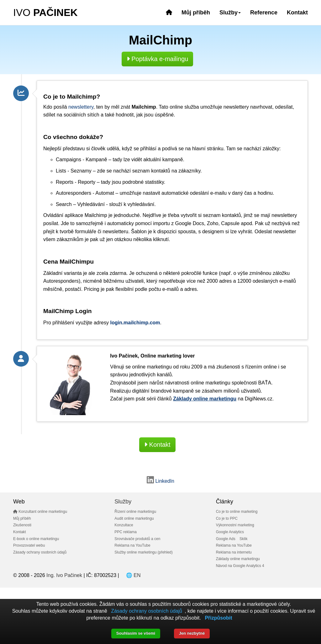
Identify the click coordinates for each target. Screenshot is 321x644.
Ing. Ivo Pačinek (64, 575)
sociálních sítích (82, 115)
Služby (123, 502)
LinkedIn (160, 481)
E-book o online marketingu (36, 539)
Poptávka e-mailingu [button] (158, 59)
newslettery (81, 107)
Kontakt (297, 13)
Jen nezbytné (192, 633)
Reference (264, 13)
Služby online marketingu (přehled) (143, 552)
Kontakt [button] (157, 445)
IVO (45, 13)
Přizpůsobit (218, 618)
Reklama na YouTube (132, 545)
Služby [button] (230, 13)
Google (183, 223)
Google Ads (226, 539)
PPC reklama (126, 532)
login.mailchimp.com (135, 323)
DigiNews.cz (259, 399)
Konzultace (124, 525)
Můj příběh (196, 13)
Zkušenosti (22, 525)
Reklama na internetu (234, 552)
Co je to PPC (227, 518)
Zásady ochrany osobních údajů (40, 552)
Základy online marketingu (238, 559)
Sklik (243, 539)
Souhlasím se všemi (136, 633)
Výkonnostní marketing (235, 525)
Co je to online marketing (237, 512)
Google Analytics (230, 532)
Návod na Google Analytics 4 (240, 566)
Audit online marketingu (134, 518)
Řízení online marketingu (135, 512)
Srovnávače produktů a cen (137, 539)
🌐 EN (133, 575)
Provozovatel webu (29, 545)
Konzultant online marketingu (40, 512)
